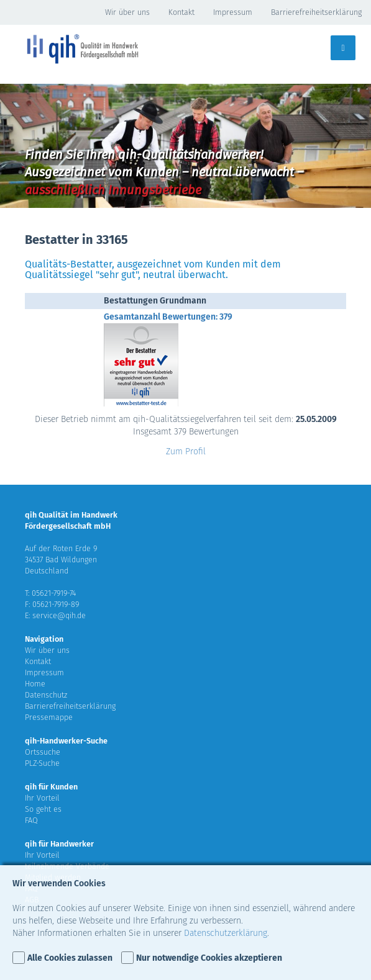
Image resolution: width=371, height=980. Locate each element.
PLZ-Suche (42, 763)
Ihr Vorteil (42, 798)
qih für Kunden (51, 787)
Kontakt (181, 12)
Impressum (233, 12)
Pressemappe (49, 717)
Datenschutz (46, 695)
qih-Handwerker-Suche (66, 741)
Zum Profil (186, 452)
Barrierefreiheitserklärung (316, 12)
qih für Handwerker (59, 844)
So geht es (43, 809)
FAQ (31, 820)
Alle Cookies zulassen (70, 958)
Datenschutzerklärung (226, 933)
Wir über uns (127, 12)
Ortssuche (43, 752)
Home (35, 684)
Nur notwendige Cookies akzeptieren (209, 958)
